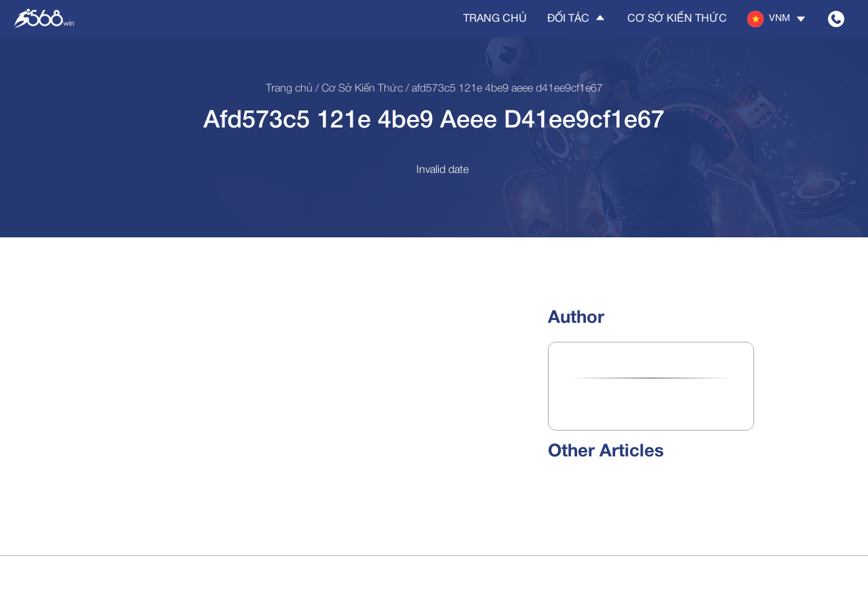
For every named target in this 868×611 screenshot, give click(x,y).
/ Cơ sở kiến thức (358, 89)
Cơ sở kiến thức (677, 19)
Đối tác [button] (577, 18)
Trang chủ (495, 19)
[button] (777, 19)
